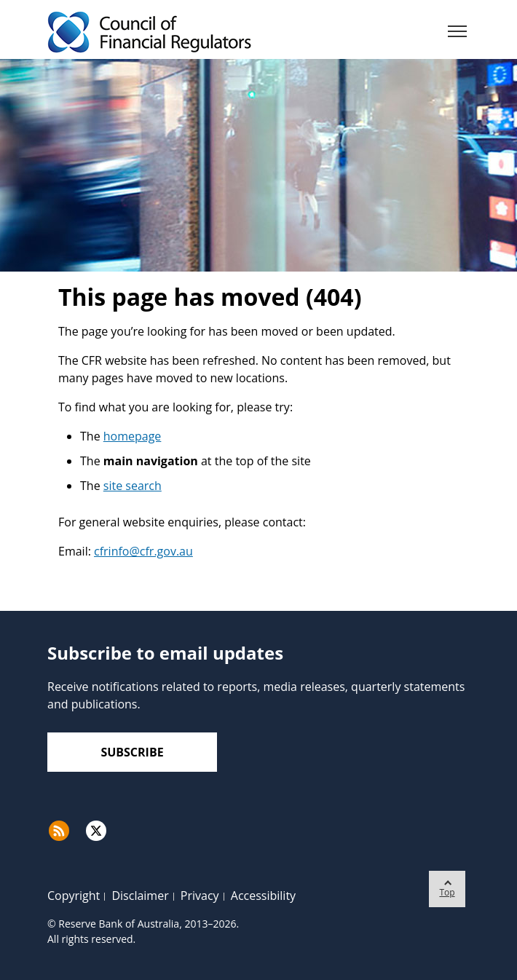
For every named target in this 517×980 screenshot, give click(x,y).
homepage (133, 436)
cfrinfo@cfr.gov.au (143, 551)
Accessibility (263, 896)
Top (447, 885)
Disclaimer (140, 896)
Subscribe (132, 752)
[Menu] (457, 34)
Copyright (74, 896)
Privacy (200, 896)
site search (133, 486)
